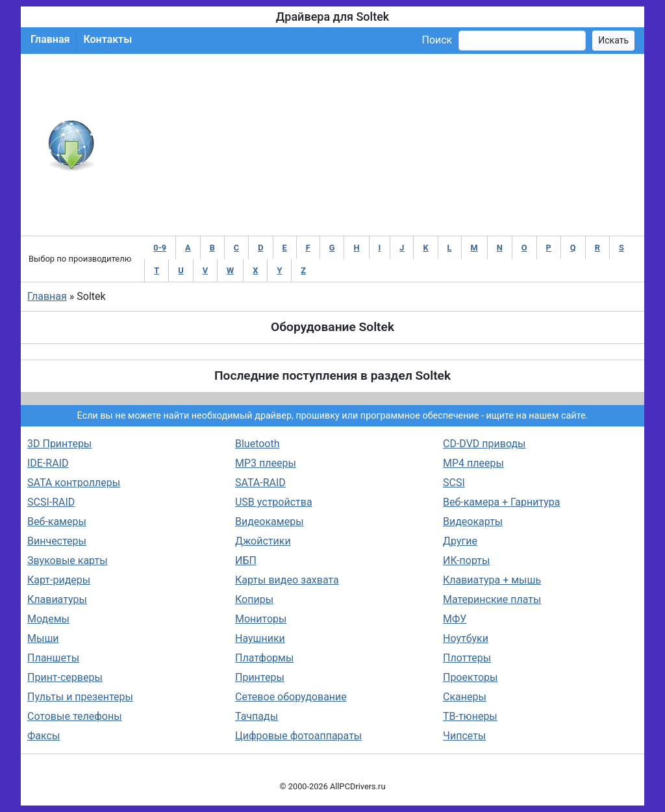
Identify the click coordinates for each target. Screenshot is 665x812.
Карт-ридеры (59, 580)
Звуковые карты (68, 560)
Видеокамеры (270, 522)
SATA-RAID (260, 483)
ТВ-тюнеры (470, 716)
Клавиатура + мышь (492, 580)
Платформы (264, 658)
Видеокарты (473, 522)
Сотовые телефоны (75, 716)
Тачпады (257, 716)
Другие (460, 541)
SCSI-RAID (51, 502)
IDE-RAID (48, 463)
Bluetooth (257, 444)
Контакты (107, 39)
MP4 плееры (473, 463)
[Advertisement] (375, 145)
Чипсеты (464, 736)
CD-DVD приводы (484, 444)
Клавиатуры (57, 599)
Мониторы (261, 619)
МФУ (455, 619)
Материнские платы (492, 599)
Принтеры (260, 677)
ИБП (246, 560)
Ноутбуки (466, 638)
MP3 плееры (266, 463)
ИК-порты (466, 560)
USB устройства (274, 502)
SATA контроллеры (74, 483)
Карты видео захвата (287, 580)
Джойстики (263, 541)
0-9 (160, 248)
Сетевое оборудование (291, 697)
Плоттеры (467, 658)
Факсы (44, 736)
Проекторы (471, 677)
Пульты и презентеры (80, 697)
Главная (50, 39)
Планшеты (53, 658)
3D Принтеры (59, 444)
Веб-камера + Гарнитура (502, 502)
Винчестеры (57, 541)
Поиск (437, 40)
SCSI (454, 483)
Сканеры (465, 697)
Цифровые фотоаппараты (298, 736)
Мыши (43, 638)
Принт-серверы (65, 677)
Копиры (254, 599)
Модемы (48, 619)
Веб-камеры (57, 522)
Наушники (260, 638)
